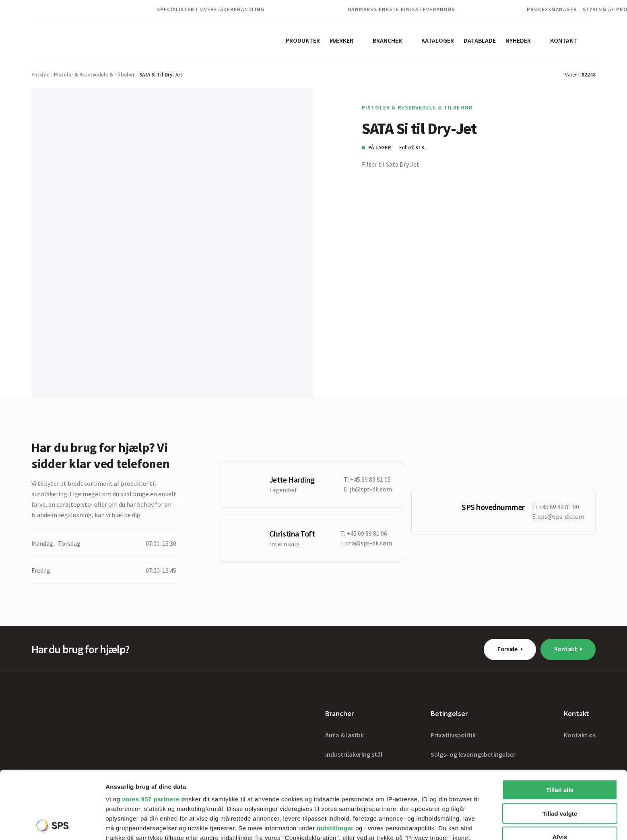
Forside (40, 75)
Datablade (480, 40)
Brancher (387, 40)
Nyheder (518, 40)
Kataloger (438, 40)
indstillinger (335, 761)
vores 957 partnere (151, 732)
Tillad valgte (560, 746)
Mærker (341, 40)
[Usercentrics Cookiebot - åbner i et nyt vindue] (52, 824)
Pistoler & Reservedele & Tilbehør (94, 75)
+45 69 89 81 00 (559, 507)
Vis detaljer (418, 824)
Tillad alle (560, 722)
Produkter (303, 40)
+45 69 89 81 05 (370, 479)
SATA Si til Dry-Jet (161, 75)
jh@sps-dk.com (371, 489)
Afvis (560, 769)
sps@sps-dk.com (561, 516)
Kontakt (564, 40)
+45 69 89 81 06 (367, 533)
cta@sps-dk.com (369, 543)
